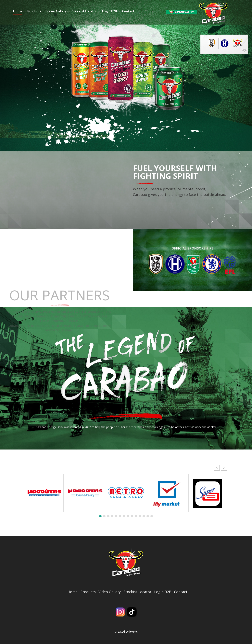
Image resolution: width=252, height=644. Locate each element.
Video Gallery (106, 14)
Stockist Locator (134, 14)
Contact (177, 14)
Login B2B (159, 14)
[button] (224, 467)
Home (67, 14)
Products (84, 14)
